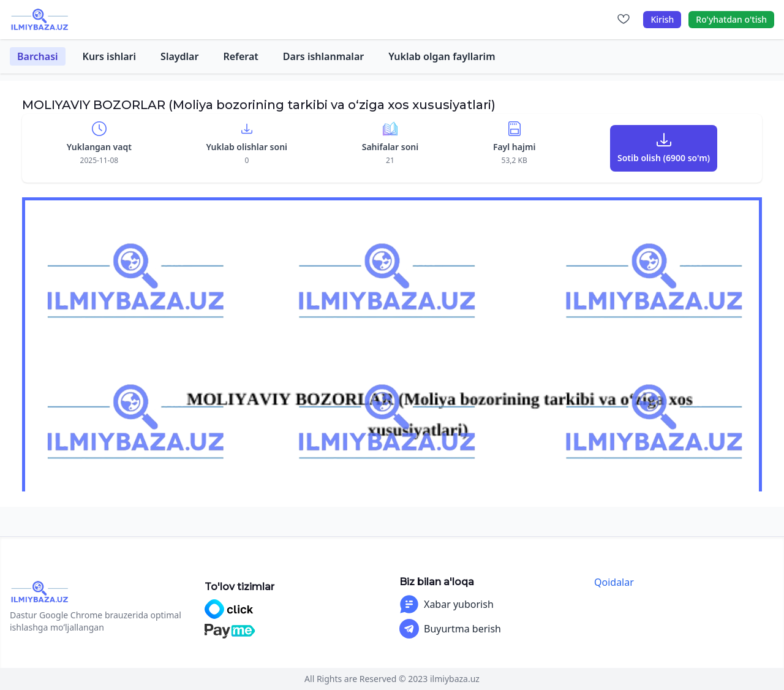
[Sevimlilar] (624, 20)
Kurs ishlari (110, 56)
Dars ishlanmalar (323, 56)
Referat (240, 56)
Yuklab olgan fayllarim (442, 56)
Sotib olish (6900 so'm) (664, 158)
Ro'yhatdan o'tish (731, 19)
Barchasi (38, 56)
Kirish (662, 19)
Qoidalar (614, 582)
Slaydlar (179, 56)
